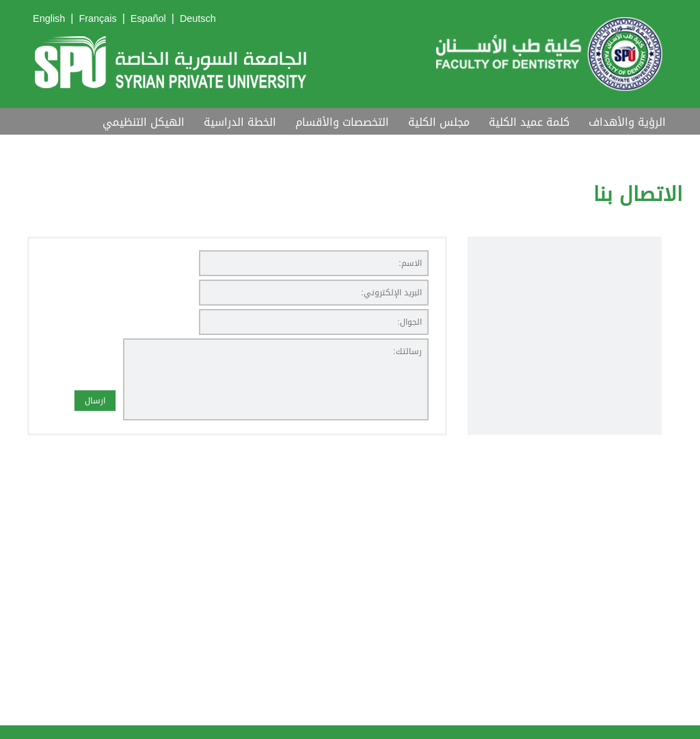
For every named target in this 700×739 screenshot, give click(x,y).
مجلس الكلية (439, 122)
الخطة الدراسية (240, 122)
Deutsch (198, 19)
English (49, 19)
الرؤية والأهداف (627, 122)
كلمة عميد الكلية (529, 122)
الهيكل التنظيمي (144, 122)
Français (97, 19)
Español (148, 19)
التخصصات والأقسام (342, 122)
